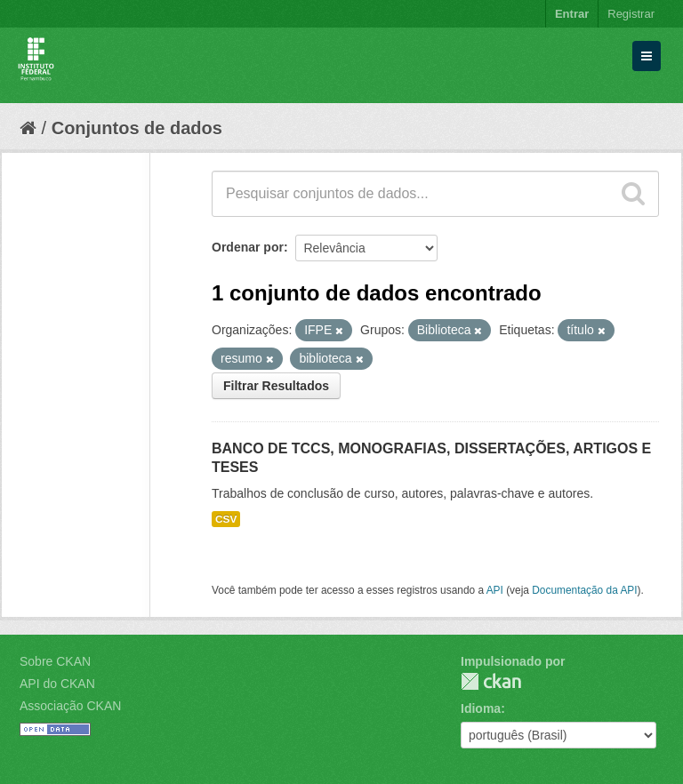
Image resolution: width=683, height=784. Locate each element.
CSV (226, 519)
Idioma (481, 708)
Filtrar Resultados (276, 386)
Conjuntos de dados (137, 128)
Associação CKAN (70, 706)
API (495, 590)
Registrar (631, 14)
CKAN (491, 681)
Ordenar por (248, 247)
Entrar (572, 14)
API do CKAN (57, 684)
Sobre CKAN (55, 661)
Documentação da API (584, 590)
